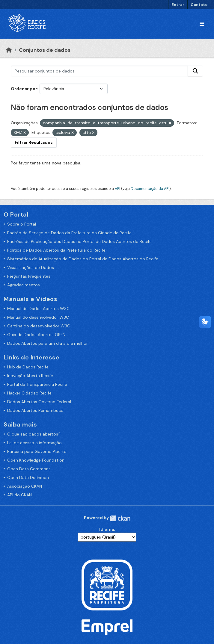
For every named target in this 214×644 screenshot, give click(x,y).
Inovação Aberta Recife (30, 376)
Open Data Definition (28, 477)
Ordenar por (24, 89)
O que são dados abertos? (34, 434)
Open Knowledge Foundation (36, 460)
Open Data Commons (29, 469)
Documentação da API (150, 189)
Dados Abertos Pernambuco (35, 410)
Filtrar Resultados (34, 142)
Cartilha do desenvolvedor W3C (39, 326)
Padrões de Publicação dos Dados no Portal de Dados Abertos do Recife (79, 241)
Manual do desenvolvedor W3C (38, 317)
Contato (199, 5)
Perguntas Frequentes (29, 276)
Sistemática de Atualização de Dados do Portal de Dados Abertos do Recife (83, 259)
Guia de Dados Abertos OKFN (36, 335)
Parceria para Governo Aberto (37, 451)
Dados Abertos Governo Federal (39, 402)
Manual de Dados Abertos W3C (38, 309)
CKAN (120, 518)
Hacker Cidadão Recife (29, 393)
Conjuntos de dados (45, 50)
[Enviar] (195, 71)
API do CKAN (19, 495)
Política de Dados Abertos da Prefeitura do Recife (56, 250)
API (117, 189)
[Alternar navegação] (202, 24)
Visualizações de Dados (31, 267)
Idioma (107, 529)
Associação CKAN (25, 486)
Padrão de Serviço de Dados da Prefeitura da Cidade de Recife (69, 233)
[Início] (9, 50)
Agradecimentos (24, 285)
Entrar (178, 5)
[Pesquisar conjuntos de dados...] (99, 71)
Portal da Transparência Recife (37, 384)
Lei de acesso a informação (34, 443)
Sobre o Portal (22, 224)
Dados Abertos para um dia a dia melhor (48, 343)
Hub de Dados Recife (28, 367)
